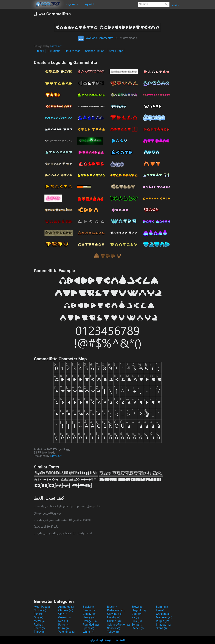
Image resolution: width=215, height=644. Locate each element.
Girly (63, 614)
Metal (39, 621)
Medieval (164, 617)
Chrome (66, 610)
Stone (161, 628)
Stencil (138, 628)
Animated (66, 607)
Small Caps (116, 51)
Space (88, 628)
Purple (162, 621)
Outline (114, 621)
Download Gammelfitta (96, 38)
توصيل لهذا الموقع (101, 640)
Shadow (164, 625)
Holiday (114, 617)
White (88, 632)
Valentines (67, 632)
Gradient (163, 614)
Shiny (63, 628)
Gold (137, 614)
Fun (39, 614)
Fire (160, 610)
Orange (90, 621)
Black (89, 607)
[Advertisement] (17, 64)
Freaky (40, 51)
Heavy (89, 617)
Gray (38, 617)
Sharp (39, 628)
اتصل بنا (120, 640)
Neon (63, 621)
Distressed (116, 610)
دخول (175, 5)
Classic (89, 610)
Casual (40, 610)
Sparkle (114, 628)
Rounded (91, 625)
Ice (135, 617)
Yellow (114, 632)
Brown (137, 607)
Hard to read (73, 51)
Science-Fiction (95, 51)
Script (137, 625)
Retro (63, 625)
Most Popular (42, 607)
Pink (137, 621)
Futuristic (54, 51)
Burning (163, 607)
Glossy (89, 614)
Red (39, 625)
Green (64, 617)
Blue (112, 607)
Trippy (39, 632)
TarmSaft (56, 46)
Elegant (139, 610)
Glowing (115, 614)
